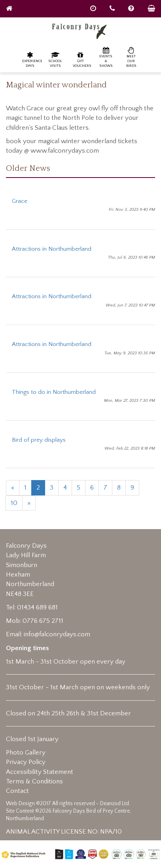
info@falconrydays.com (57, 634)
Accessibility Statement (40, 772)
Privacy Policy (26, 762)
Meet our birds (131, 57)
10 (14, 503)
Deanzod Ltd (115, 804)
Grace (20, 201)
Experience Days (32, 60)
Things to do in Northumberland (54, 392)
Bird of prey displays (39, 440)
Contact (17, 791)
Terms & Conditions (34, 781)
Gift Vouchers (82, 60)
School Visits (55, 60)
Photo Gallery (26, 753)
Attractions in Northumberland (52, 249)
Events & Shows (106, 57)
